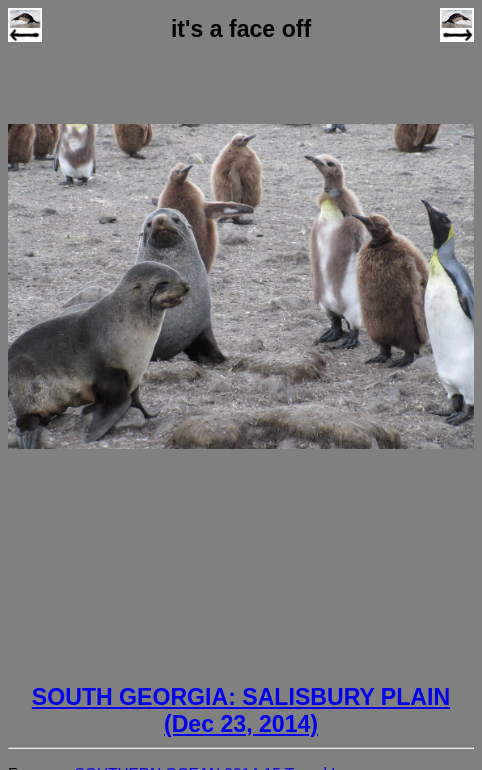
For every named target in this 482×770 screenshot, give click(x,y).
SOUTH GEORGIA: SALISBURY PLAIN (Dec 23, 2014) (241, 710)
